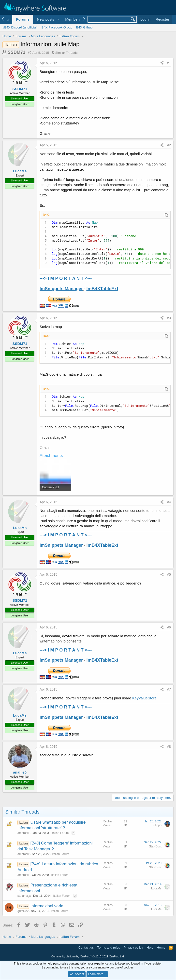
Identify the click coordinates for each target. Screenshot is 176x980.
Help (150, 947)
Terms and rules (109, 947)
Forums (23, 19)
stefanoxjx (24, 896)
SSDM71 (16, 52)
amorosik (23, 833)
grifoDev (23, 911)
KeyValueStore (144, 698)
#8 (169, 747)
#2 (169, 145)
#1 (169, 63)
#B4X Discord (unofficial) (20, 27)
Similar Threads (66, 53)
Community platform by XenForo (88, 956)
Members (73, 19)
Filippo (157, 825)
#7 (169, 689)
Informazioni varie (47, 906)
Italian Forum (60, 833)
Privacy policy (133, 947)
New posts (45, 19)
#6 (169, 627)
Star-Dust (155, 846)
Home (161, 947)
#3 (169, 318)
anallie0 (20, 772)
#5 (169, 574)
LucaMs (20, 171)
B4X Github (84, 27)
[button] (58, 19)
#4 (169, 502)
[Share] (162, 63)
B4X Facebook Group (57, 27)
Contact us (86, 947)
